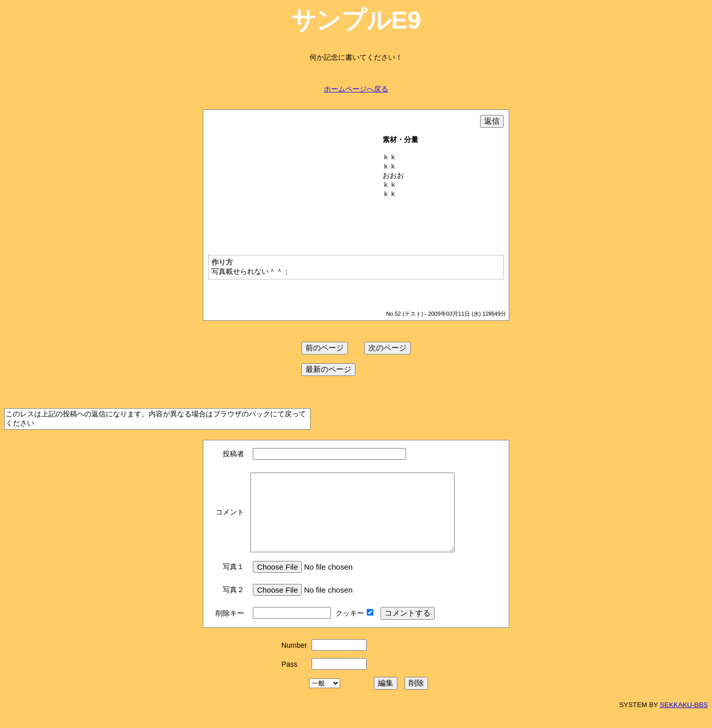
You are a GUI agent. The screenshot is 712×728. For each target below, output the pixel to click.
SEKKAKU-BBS (684, 720)
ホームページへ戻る (356, 89)
